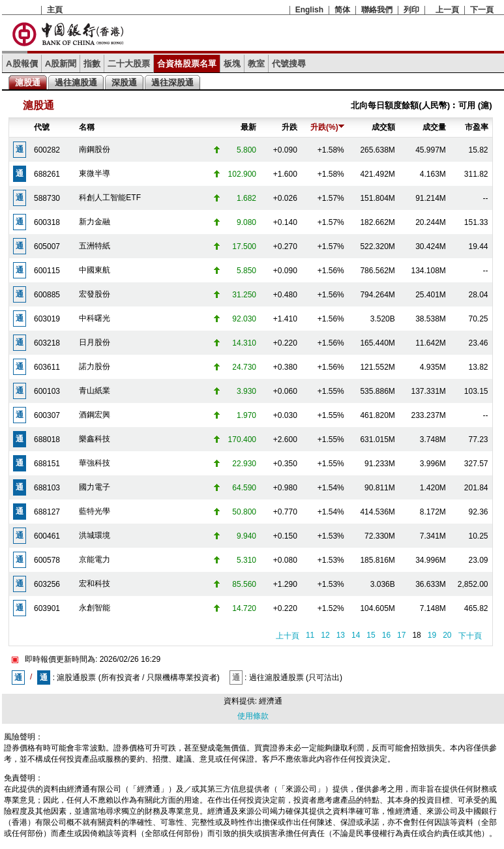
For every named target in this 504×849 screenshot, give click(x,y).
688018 (47, 439)
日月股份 (95, 342)
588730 (47, 198)
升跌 (289, 127)
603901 (47, 608)
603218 (47, 343)
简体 (342, 10)
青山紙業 (95, 391)
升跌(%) (327, 127)
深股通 (124, 82)
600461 (47, 536)
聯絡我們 (377, 10)
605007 (47, 246)
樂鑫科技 (95, 439)
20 (447, 635)
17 (401, 635)
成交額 (383, 127)
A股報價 (22, 64)
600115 (47, 271)
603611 (47, 367)
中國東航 (95, 270)
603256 (47, 584)
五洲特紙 (95, 246)
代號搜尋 (289, 64)
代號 (42, 127)
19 (432, 635)
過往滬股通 (76, 82)
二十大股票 (129, 64)
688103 (47, 488)
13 (341, 635)
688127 (47, 512)
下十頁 (470, 636)
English (309, 10)
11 (310, 635)
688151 (47, 464)
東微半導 (95, 173)
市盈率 (477, 127)
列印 (411, 10)
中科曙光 (95, 318)
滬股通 (28, 82)
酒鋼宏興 (95, 415)
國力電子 (95, 487)
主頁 (55, 10)
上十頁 (288, 636)
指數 (92, 64)
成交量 (434, 127)
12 (325, 635)
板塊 (232, 64)
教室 (256, 64)
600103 (47, 391)
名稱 (87, 127)
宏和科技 (95, 584)
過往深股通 (172, 82)
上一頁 (447, 10)
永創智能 (95, 608)
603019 (47, 319)
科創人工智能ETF (110, 198)
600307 (47, 415)
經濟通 (271, 701)
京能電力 (95, 559)
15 (371, 635)
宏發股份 (95, 294)
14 (356, 635)
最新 (248, 127)
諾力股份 (95, 366)
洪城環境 (95, 535)
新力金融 (95, 222)
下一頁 (482, 10)
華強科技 (95, 463)
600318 (47, 222)
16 (386, 635)
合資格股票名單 (187, 64)
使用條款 (253, 716)
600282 (47, 150)
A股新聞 (61, 64)
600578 (47, 560)
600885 (47, 295)
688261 (47, 174)
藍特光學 (95, 511)
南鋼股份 (95, 149)
